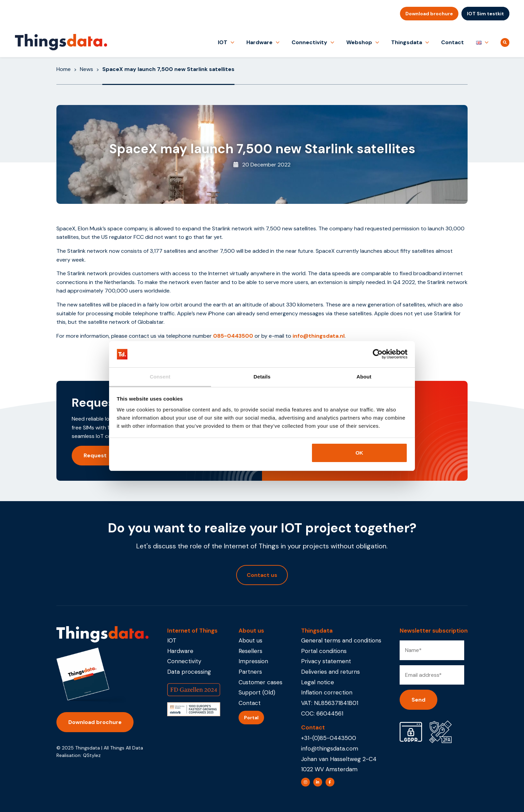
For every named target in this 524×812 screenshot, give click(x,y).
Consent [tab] (160, 377)
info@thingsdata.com (330, 748)
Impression (253, 661)
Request (95, 455)
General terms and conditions (341, 640)
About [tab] (364, 377)
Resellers (250, 651)
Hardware (259, 42)
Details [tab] (262, 377)
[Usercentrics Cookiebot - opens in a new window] (378, 354)
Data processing (189, 672)
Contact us (262, 575)
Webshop (359, 42)
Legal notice (318, 682)
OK (359, 453)
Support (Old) (257, 692)
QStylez (92, 755)
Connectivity (309, 42)
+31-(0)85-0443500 (329, 738)
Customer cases (260, 682)
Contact (452, 42)
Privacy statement (326, 661)
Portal (251, 718)
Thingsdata (407, 42)
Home (64, 69)
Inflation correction (327, 692)
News (86, 69)
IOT (223, 42)
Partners (250, 672)
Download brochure (429, 14)
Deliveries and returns (330, 672)
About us (250, 640)
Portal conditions (324, 651)
